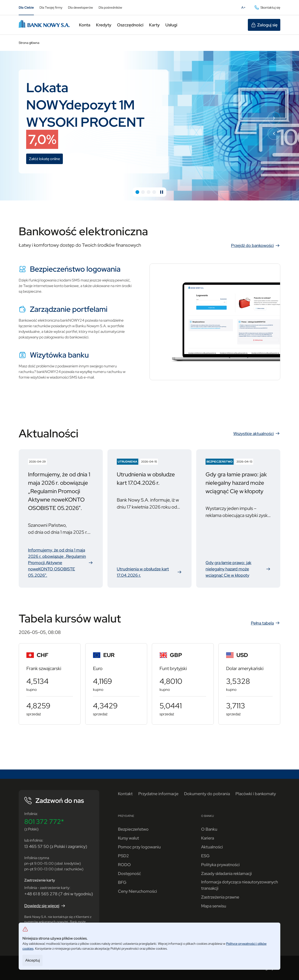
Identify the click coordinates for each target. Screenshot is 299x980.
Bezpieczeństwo (133, 829)
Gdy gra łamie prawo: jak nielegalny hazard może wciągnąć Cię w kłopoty (238, 569)
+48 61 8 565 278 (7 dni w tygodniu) (59, 894)
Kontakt (125, 794)
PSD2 (123, 856)
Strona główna (29, 43)
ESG (205, 856)
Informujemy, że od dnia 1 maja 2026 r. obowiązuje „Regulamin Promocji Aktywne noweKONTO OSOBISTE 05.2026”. (61, 563)
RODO (124, 865)
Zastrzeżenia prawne (220, 897)
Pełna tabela (266, 623)
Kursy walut (128, 838)
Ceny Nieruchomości (137, 891)
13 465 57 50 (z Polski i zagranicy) (56, 846)
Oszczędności (130, 25)
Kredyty (104, 25)
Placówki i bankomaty (256, 794)
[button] (137, 192)
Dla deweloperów (80, 7)
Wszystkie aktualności (257, 433)
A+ (245, 8)
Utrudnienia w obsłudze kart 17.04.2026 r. (149, 572)
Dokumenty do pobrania (207, 794)
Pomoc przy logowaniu (139, 847)
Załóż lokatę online (46, 159)
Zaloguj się (264, 25)
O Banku (209, 829)
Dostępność (129, 873)
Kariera (208, 838)
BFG (122, 882)
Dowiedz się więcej (45, 906)
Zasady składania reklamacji (226, 873)
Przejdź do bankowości (256, 246)
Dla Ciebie (26, 7)
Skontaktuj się (267, 7)
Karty (154, 25)
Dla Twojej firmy (51, 7)
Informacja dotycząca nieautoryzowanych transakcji (240, 885)
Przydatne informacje (158, 794)
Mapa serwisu (214, 906)
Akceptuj (32, 960)
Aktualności (212, 847)
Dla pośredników (110, 7)
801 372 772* (44, 822)
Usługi (171, 25)
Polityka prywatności (220, 865)
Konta (85, 25)
